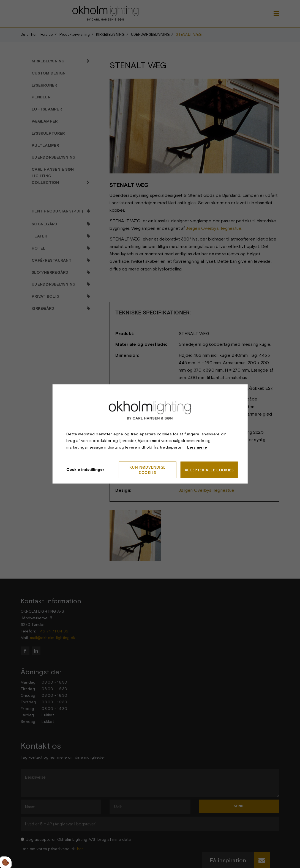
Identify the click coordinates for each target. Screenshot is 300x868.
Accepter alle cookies (209, 470)
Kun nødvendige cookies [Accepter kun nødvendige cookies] (148, 470)
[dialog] (150, 434)
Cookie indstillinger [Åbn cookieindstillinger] (85, 470)
